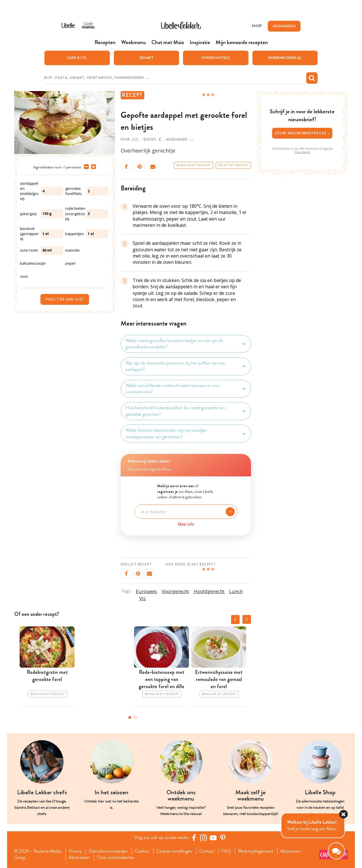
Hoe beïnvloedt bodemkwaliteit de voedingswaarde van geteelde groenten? (186, 411)
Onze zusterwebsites (116, 857)
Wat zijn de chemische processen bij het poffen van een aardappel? (186, 366)
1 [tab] (130, 717)
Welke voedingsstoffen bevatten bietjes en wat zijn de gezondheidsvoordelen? (186, 344)
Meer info (186, 524)
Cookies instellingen (174, 851)
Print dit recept (233, 165)
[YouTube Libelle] (213, 838)
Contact (207, 851)
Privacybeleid (302, 152)
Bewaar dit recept (194, 165)
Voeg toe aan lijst (65, 299)
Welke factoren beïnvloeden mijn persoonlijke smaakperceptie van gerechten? (186, 433)
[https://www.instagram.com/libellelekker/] (203, 838)
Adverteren (79, 857)
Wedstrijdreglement (256, 851)
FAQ (226, 851)
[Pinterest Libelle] (223, 838)
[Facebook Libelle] (194, 838)
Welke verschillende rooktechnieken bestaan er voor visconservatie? (186, 389)
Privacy (75, 851)
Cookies (142, 851)
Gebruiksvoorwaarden (108, 851)
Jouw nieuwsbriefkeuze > (302, 133)
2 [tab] (135, 717)
